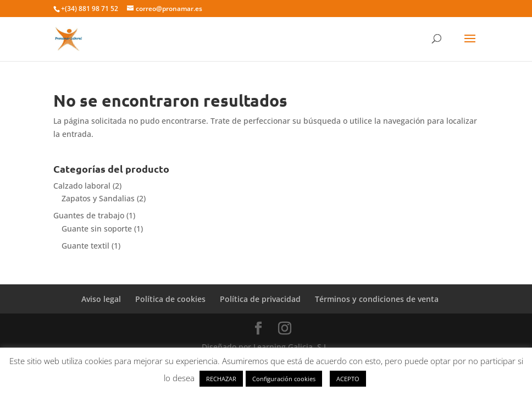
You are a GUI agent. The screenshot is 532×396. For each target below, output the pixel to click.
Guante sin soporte (97, 229)
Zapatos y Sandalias (98, 198)
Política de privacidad (260, 299)
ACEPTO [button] (348, 379)
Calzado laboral (82, 186)
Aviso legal (101, 299)
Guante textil (85, 246)
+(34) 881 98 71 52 (90, 9)
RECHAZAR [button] (221, 379)
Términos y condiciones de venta (377, 299)
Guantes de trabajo (89, 215)
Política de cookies (170, 299)
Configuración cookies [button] (284, 379)
